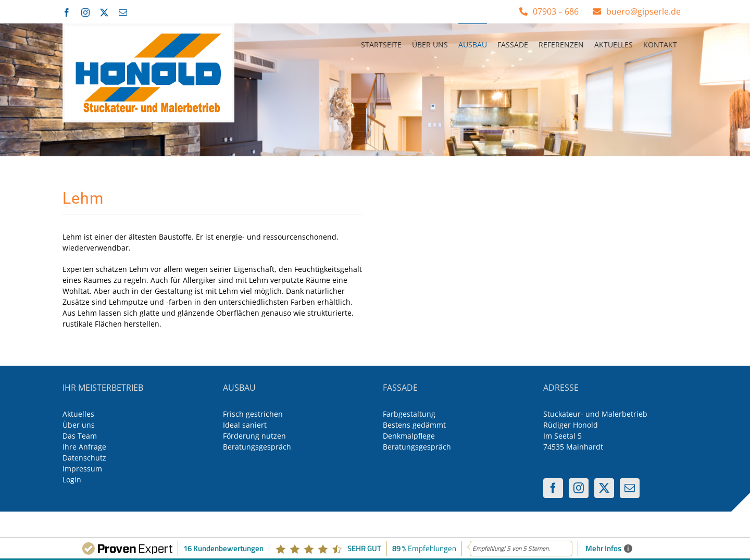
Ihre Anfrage (84, 447)
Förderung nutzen (254, 436)
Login (72, 480)
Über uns (79, 425)
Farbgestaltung (409, 414)
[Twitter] (604, 488)
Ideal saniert (245, 425)
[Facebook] (553, 488)
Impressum (82, 469)
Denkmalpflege (409, 436)
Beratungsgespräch (257, 447)
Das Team (80, 436)
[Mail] (630, 488)
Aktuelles (78, 414)
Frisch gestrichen (253, 414)
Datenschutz (84, 458)
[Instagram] (579, 488)
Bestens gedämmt (414, 425)
